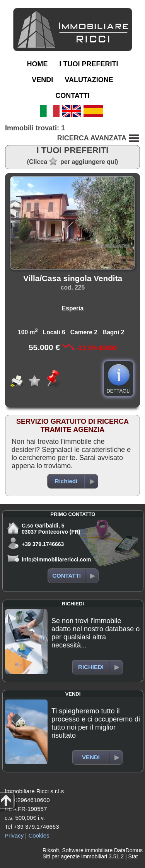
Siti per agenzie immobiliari (75, 856)
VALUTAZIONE (89, 80)
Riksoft (51, 850)
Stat (133, 856)
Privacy (14, 835)
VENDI (42, 80)
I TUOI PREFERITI (89, 64)
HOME (37, 64)
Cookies (39, 835)
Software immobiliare (87, 850)
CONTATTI (72, 96)
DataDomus (128, 850)
